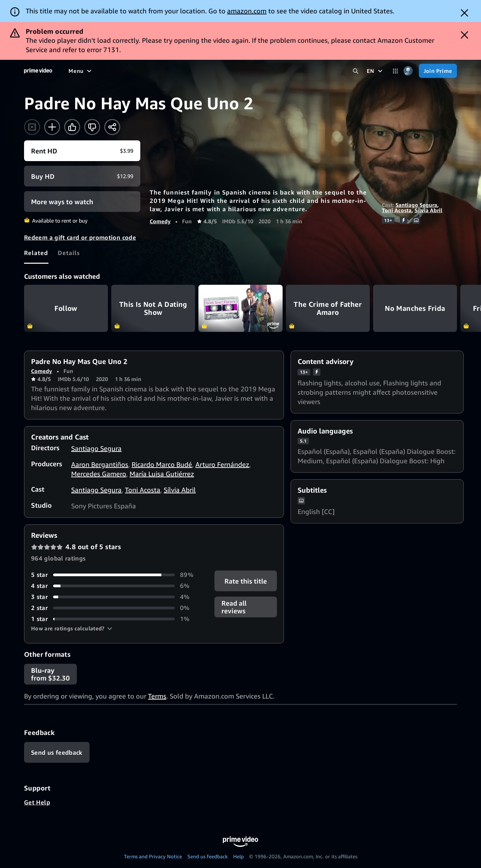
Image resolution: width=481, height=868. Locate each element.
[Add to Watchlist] (52, 127)
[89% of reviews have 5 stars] (115, 575)
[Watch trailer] (32, 127)
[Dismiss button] (464, 13)
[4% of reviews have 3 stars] (115, 597)
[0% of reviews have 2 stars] (115, 608)
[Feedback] (57, 752)
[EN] (375, 71)
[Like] (72, 127)
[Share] (112, 127)
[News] (187, 71)
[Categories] (395, 71)
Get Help (37, 802)
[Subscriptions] (257, 71)
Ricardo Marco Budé (162, 464)
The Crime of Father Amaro (328, 308)
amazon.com (247, 11)
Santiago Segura (416, 205)
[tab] (36, 253)
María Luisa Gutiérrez (162, 474)
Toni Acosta (397, 210)
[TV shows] (130, 71)
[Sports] (161, 71)
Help (238, 856)
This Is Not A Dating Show (153, 308)
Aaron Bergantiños (100, 464)
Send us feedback (208, 856)
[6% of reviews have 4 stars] (115, 586)
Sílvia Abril (428, 210)
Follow (66, 308)
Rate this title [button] (246, 581)
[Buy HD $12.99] (82, 176)
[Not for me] (92, 127)
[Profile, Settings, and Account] (408, 71)
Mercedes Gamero (99, 474)
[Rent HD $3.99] (82, 151)
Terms (157, 696)
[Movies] (99, 71)
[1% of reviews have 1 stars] (115, 619)
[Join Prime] (438, 71)
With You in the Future (240, 308)
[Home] (38, 71)
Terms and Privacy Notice (153, 856)
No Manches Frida (415, 308)
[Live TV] (214, 71)
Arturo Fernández (222, 464)
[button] (72, 628)
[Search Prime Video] (356, 71)
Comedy (160, 221)
